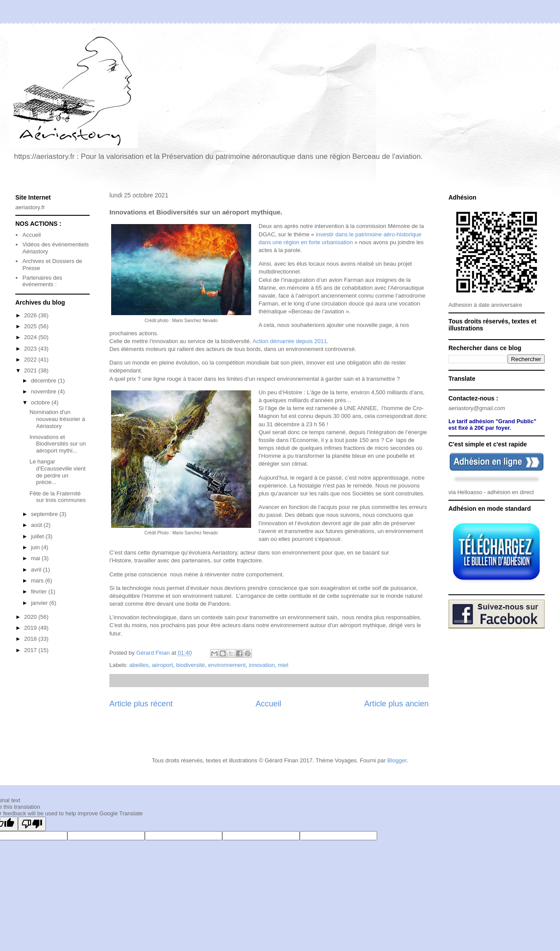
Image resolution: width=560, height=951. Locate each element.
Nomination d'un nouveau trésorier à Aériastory (57, 419)
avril (37, 570)
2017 (31, 650)
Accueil (268, 704)
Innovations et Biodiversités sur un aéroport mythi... (57, 444)
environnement (227, 665)
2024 (31, 337)
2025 (31, 326)
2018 (31, 639)
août (37, 525)
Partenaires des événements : (42, 281)
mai (37, 558)
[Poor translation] (32, 824)
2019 (31, 628)
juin (36, 547)
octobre (41, 402)
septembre (45, 514)
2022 (31, 360)
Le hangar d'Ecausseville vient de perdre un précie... (57, 472)
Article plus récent (141, 704)
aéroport (162, 665)
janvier (40, 603)
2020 (31, 617)
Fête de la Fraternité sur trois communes (57, 497)
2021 (31, 370)
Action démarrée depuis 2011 (290, 341)
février (40, 591)
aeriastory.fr (30, 207)
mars (38, 581)
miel (283, 665)
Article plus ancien (396, 704)
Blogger (397, 760)
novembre (44, 391)
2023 (31, 349)
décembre (44, 381)
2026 (31, 315)
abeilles (139, 665)
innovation (262, 665)
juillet (38, 536)
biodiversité (191, 665)
